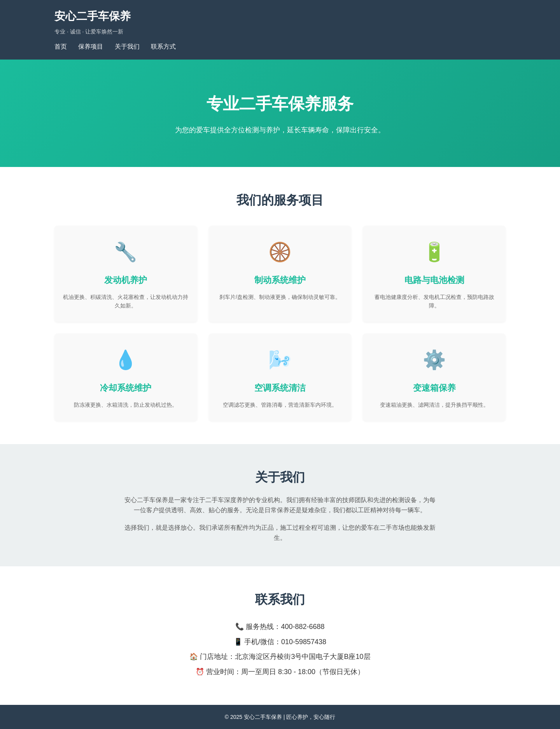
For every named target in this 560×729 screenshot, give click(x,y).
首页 (61, 47)
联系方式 (163, 47)
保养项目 (91, 47)
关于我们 (127, 47)
